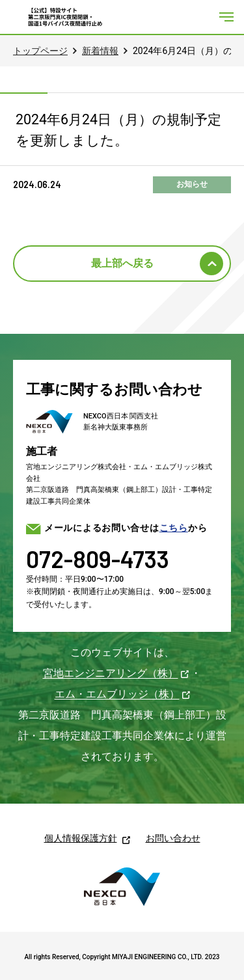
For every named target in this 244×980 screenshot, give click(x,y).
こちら (174, 528)
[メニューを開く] (226, 17)
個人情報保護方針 (81, 838)
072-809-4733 (98, 559)
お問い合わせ (173, 838)
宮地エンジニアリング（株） (111, 673)
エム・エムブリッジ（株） (117, 694)
